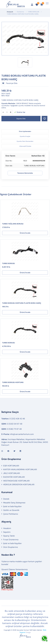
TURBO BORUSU (9, 263)
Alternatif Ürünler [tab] (25, 146)
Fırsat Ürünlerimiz (11, 540)
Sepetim (7, 532)
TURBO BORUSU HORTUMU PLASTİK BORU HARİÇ (22, 303)
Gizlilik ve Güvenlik (11, 510)
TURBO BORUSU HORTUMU (13, 382)
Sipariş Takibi (9, 536)
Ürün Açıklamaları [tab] (25, 131)
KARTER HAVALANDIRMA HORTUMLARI (20, 469)
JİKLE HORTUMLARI (12, 473)
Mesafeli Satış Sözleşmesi (14, 503)
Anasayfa (10, 12)
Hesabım (7, 528)
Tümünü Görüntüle (25, 173)
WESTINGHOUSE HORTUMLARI (16, 481)
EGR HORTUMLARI (11, 466)
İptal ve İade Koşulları (12, 506)
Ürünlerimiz (20, 12)
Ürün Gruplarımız (11, 547)
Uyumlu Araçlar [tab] (25, 136)
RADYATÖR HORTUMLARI (14, 477)
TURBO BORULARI (33, 12)
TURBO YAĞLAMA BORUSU (13, 224)
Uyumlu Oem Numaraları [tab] (25, 141)
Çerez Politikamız (11, 514)
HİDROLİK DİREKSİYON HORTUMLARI (19, 485)
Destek (6, 499)
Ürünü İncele (25, 233)
